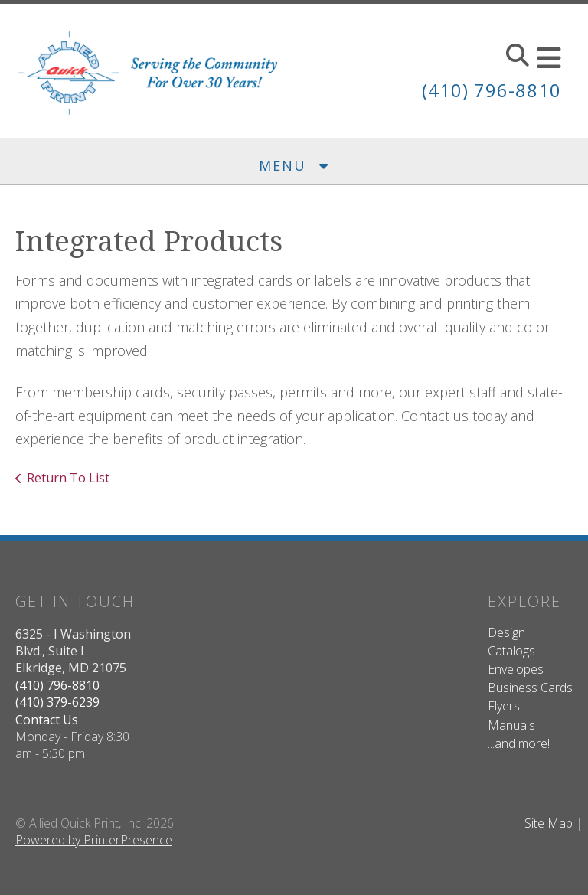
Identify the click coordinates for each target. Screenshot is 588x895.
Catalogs (511, 651)
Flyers (504, 706)
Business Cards (530, 688)
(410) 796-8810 (492, 90)
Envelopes (516, 669)
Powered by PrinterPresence (94, 840)
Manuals (511, 725)
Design (506, 632)
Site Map (549, 823)
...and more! (519, 743)
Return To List (68, 478)
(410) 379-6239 (57, 702)
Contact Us (47, 720)
